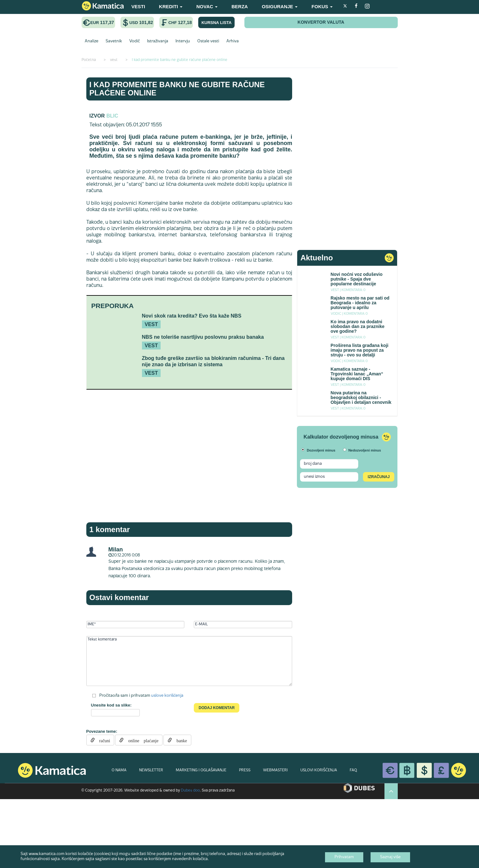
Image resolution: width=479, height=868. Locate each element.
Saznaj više (390, 857)
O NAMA (119, 770)
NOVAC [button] (207, 6)
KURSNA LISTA (216, 23)
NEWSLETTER (151, 770)
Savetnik (114, 41)
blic (112, 116)
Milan (116, 549)
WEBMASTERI (275, 770)
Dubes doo (190, 791)
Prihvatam (344, 857)
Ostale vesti (208, 41)
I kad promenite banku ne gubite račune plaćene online (177, 89)
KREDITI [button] (171, 6)
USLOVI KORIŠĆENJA (319, 770)
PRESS (245, 770)
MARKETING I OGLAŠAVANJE (201, 770)
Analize (92, 41)
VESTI (138, 6)
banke (179, 740)
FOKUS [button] (322, 6)
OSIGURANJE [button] (280, 6)
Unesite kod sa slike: (111, 705)
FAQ (353, 770)
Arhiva (233, 41)
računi (103, 740)
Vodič (135, 41)
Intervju (183, 41)
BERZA (240, 6)
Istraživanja (158, 41)
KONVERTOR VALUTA (321, 22)
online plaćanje (141, 740)
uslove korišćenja (167, 695)
